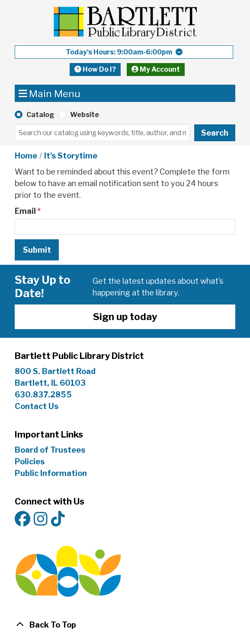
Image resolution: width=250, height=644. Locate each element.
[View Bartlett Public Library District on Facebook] (22, 519)
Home (26, 156)
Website (85, 115)
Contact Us (37, 406)
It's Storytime (71, 156)
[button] (124, 52)
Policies (30, 462)
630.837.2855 (43, 395)
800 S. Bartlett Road (55, 371)
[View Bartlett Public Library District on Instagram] (41, 519)
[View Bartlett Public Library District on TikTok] (58, 519)
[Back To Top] (125, 625)
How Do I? (95, 69)
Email (25, 211)
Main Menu (50, 93)
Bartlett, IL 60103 (51, 383)
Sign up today (125, 317)
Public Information (51, 473)
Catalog (40, 115)
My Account (156, 69)
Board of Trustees (50, 450)
